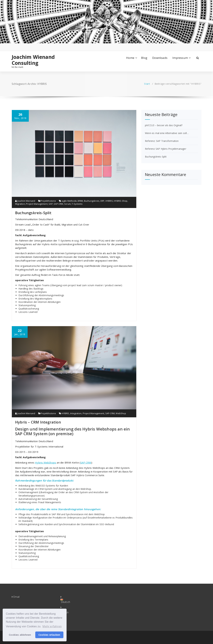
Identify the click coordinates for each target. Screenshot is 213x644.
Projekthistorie (48, 201)
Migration (20, 204)
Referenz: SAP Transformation (162, 141)
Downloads (160, 58)
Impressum (180, 58)
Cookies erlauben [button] (49, 635)
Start (147, 84)
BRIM (80, 201)
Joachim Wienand (25, 201)
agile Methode (69, 201)
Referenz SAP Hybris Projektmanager (166, 149)
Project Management (37, 204)
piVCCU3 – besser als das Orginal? (164, 125)
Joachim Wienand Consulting (33, 60)
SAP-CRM (58, 204)
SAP (51, 204)
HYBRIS (109, 201)
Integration (76, 413)
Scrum (67, 204)
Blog (144, 58)
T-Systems (77, 204)
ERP (103, 201)
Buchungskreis (92, 201)
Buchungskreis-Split (33, 213)
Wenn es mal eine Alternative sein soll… (167, 133)
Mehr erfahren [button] (52, 626)
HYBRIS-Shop (121, 201)
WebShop (121, 413)
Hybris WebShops (46, 462)
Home (130, 58)
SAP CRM (86, 462)
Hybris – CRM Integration (38, 422)
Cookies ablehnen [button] (20, 635)
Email (16, 597)
